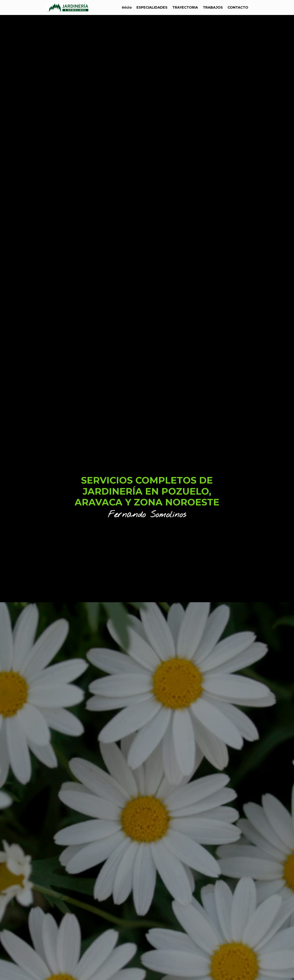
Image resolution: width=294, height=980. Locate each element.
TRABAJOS (213, 8)
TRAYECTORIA (185, 8)
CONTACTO (238, 8)
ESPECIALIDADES (152, 8)
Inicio (127, 8)
